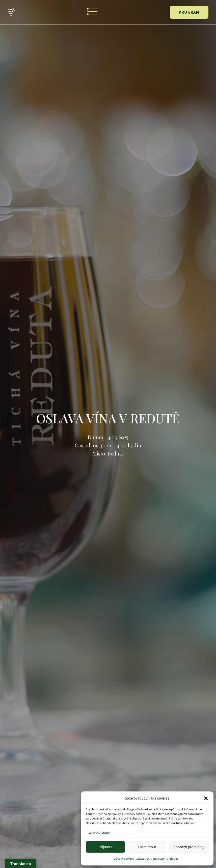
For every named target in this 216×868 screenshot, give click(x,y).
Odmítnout (147, 847)
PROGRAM (189, 12)
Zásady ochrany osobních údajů (157, 859)
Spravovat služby (99, 833)
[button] (206, 798)
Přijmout (105, 847)
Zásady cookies (124, 859)
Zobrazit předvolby (189, 847)
